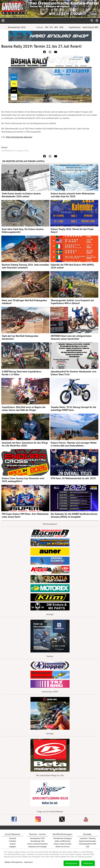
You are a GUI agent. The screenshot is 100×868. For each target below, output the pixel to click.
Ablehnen (88, 863)
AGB (87, 847)
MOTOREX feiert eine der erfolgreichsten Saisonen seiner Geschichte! (71, 337)
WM (56, 27)
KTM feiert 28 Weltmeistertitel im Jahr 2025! (73, 478)
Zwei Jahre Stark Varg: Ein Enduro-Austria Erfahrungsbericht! (23, 231)
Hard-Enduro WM (90, 27)
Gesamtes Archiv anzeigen (38, 847)
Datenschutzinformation (88, 841)
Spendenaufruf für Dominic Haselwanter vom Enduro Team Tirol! (74, 373)
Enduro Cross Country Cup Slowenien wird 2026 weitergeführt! (23, 480)
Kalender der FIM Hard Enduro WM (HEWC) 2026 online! (72, 266)
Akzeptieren (71, 863)
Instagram (12, 847)
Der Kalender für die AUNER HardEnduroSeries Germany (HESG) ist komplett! (74, 515)
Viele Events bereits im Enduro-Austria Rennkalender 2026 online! (21, 195)
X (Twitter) (12, 841)
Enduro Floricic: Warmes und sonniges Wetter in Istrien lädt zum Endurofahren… (74, 444)
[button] (45, 52)
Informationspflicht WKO (87, 844)
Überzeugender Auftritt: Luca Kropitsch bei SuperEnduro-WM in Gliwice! (72, 302)
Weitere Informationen (14, 862)
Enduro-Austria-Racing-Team (37, 844)
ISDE (61, 27)
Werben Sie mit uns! (63, 847)
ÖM (47, 27)
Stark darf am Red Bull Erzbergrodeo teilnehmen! (20, 337)
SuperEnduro (75, 27)
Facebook (13, 838)
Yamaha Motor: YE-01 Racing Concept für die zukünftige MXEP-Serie (73, 409)
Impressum (28, 862)
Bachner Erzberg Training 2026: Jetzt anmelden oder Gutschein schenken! (26, 266)
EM (51, 27)
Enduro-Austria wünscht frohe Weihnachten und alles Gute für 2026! (73, 195)
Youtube (13, 844)
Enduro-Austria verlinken (63, 844)
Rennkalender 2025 (38, 841)
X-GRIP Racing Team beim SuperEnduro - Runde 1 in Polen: (22, 373)
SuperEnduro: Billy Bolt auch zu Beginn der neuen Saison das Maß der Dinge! (24, 409)
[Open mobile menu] (3, 21)
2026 (37, 838)
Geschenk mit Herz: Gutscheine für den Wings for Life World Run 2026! (25, 444)
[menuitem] (97, 20)
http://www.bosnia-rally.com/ (19, 137)
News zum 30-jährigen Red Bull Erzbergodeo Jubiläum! (24, 302)
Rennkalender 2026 (17, 27)
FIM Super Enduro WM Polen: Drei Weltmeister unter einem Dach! (25, 515)
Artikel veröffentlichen (63, 841)
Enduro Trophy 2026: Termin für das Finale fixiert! (72, 231)
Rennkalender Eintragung (63, 838)
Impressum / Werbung (88, 838)
